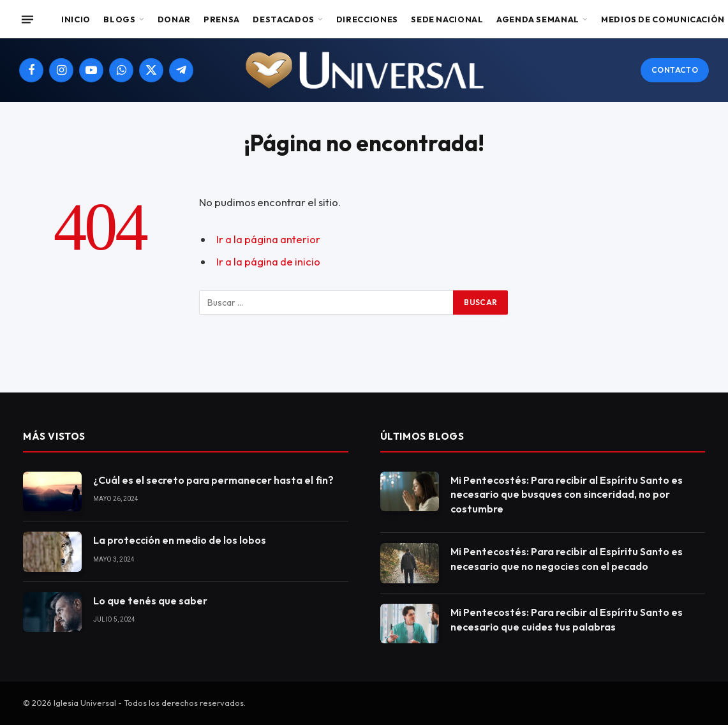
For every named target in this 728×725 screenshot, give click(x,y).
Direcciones (367, 19)
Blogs (119, 19)
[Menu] (27, 19)
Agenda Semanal (538, 19)
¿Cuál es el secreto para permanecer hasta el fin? (213, 480)
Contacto (675, 70)
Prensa (222, 19)
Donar (174, 19)
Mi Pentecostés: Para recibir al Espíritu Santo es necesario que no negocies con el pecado (567, 559)
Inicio (76, 19)
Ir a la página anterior (268, 239)
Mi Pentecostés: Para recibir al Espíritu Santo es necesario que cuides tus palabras (567, 619)
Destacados (283, 19)
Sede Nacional (447, 19)
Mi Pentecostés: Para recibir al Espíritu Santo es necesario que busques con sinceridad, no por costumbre (567, 495)
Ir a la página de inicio (268, 261)
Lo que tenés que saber (150, 601)
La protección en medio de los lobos (180, 540)
